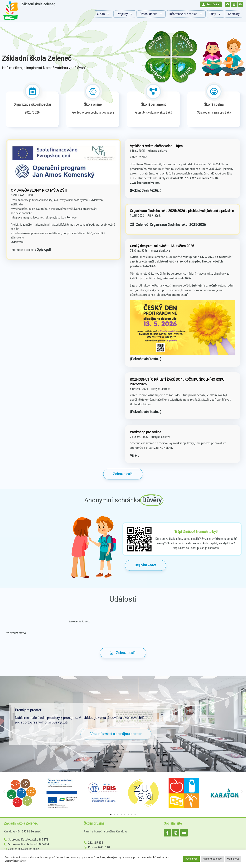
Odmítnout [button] (233, 859)
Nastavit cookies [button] (212, 859)
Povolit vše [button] (191, 859)
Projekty (125, 14)
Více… (134, 455)
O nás (103, 14)
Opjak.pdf (44, 250)
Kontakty (234, 14)
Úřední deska (151, 14)
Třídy (215, 14)
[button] (4, 792)
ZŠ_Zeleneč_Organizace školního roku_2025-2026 (168, 225)
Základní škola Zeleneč (38, 4)
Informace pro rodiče (186, 14)
